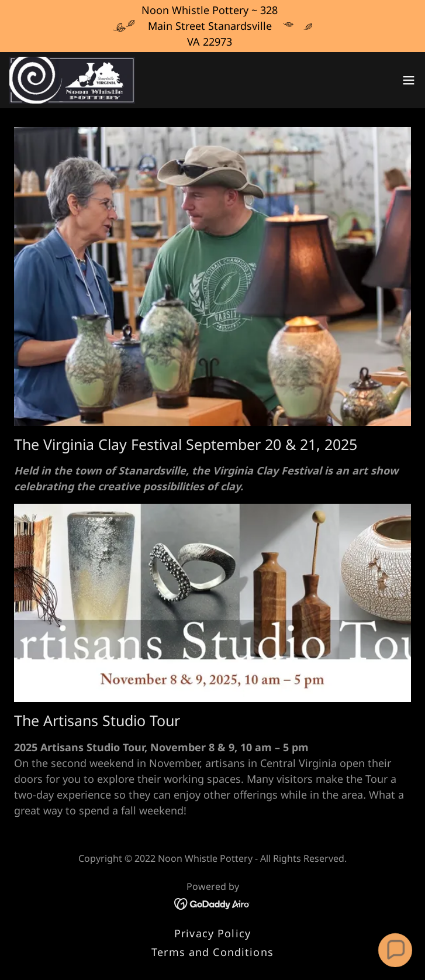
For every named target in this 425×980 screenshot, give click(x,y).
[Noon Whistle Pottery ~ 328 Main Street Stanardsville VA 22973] (212, 26)
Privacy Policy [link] (212, 933)
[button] (409, 80)
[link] (72, 80)
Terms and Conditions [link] (212, 952)
